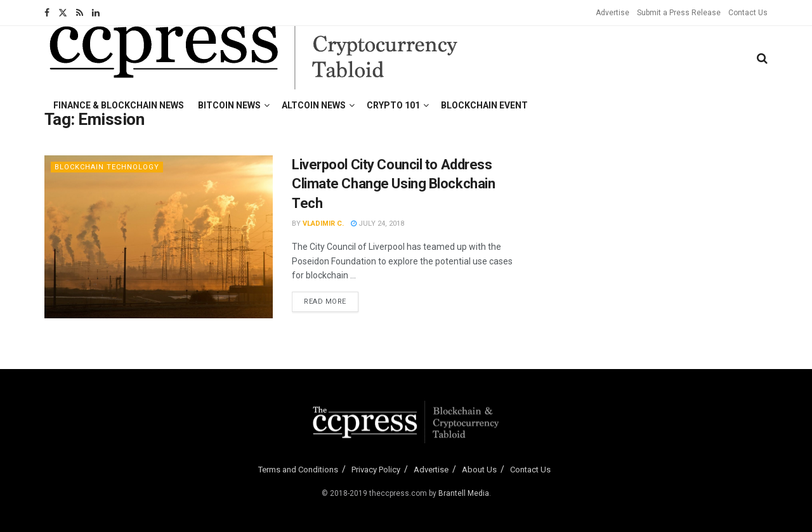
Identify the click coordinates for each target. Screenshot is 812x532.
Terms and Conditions (298, 470)
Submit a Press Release (679, 13)
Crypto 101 (393, 105)
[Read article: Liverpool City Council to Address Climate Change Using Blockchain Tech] (159, 237)
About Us (479, 470)
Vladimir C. (323, 224)
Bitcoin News (229, 105)
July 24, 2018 (377, 224)
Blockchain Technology (107, 167)
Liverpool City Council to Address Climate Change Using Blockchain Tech (393, 184)
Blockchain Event (484, 105)
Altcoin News (314, 105)
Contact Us (748, 13)
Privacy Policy (376, 470)
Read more (331, 301)
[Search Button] (762, 58)
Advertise (612, 13)
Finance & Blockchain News (119, 105)
